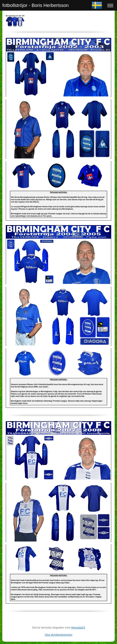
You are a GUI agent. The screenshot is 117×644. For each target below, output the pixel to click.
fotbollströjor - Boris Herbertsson (35, 5)
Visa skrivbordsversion (58, 635)
